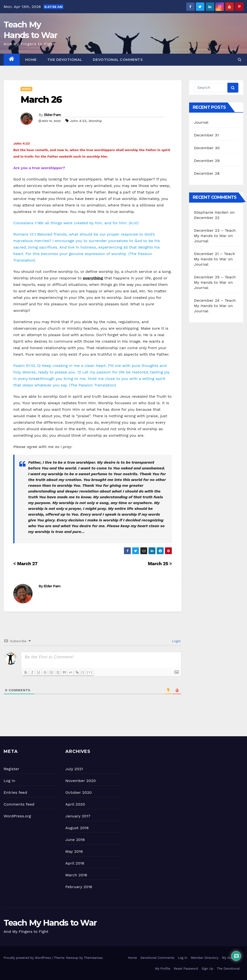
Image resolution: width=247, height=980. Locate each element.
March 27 (25, 564)
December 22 (207, 218)
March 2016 (76, 875)
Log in (9, 781)
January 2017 (78, 816)
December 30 (207, 148)
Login (176, 641)
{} (86, 672)
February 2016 (79, 887)
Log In (183, 958)
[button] (240, 60)
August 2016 (77, 828)
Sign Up (207, 969)
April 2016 (75, 863)
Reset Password (186, 969)
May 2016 (74, 851)
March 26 (41, 99)
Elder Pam (53, 115)
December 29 (207, 161)
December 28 (207, 173)
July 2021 (74, 769)
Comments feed (19, 804)
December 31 (206, 135)
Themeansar (93, 958)
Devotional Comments (118, 60)
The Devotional (65, 60)
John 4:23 (78, 121)
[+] (93, 672)
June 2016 (75, 840)
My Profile (163, 969)
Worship (95, 121)
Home (31, 60)
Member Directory (205, 958)
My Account (231, 958)
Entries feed (15, 792)
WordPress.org (17, 816)
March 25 (160, 564)
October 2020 (79, 792)
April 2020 (75, 804)
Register (11, 769)
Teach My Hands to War (50, 923)
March (26, 89)
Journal (201, 122)
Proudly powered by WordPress (28, 958)
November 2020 (81, 781)
